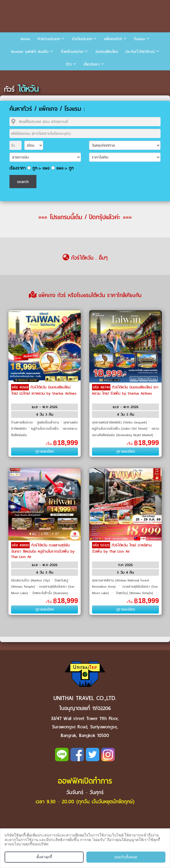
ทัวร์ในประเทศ (82, 39)
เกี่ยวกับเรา (92, 64)
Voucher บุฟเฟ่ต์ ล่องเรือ (30, 52)
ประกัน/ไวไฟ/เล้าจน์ (140, 52)
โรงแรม (140, 39)
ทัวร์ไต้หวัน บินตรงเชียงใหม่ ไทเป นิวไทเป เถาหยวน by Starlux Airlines (44, 390)
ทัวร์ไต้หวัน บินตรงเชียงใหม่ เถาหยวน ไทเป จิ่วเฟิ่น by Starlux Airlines (125, 390)
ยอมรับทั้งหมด (126, 857)
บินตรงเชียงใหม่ (107, 52)
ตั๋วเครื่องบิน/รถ (72, 52)
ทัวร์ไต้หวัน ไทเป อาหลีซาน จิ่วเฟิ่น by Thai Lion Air (122, 548)
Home (25, 39)
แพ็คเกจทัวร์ (113, 39)
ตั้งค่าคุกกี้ (44, 857)
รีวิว (69, 64)
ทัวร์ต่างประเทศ (49, 39)
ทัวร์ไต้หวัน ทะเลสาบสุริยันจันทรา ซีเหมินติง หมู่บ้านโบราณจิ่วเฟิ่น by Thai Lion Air (43, 551)
